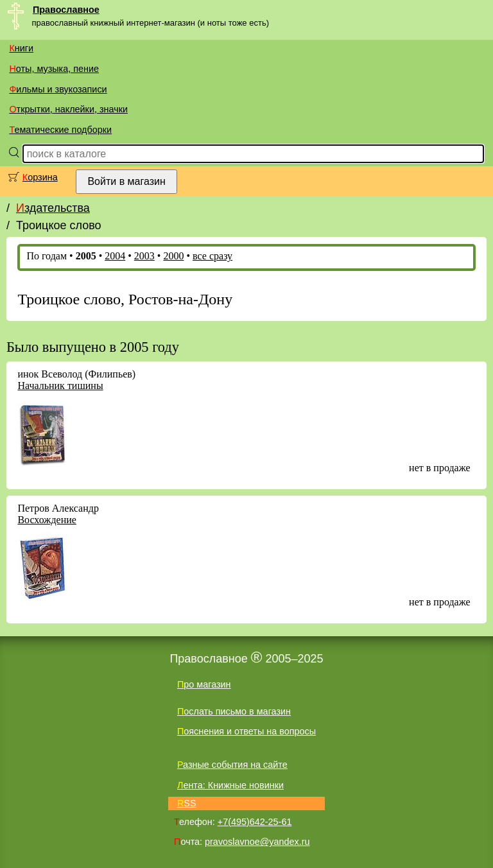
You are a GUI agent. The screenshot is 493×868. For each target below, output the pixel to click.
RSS (187, 803)
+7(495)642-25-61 (255, 822)
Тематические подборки (60, 130)
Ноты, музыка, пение (54, 69)
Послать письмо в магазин (234, 711)
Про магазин (204, 684)
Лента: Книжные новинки (230, 785)
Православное (66, 10)
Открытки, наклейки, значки (68, 109)
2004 (115, 256)
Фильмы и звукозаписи (58, 89)
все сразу (212, 256)
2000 (173, 256)
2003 (144, 256)
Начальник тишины (60, 386)
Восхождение (47, 520)
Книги (21, 48)
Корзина (40, 177)
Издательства (53, 208)
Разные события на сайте (232, 765)
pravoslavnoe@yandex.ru (257, 842)
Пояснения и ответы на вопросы (246, 731)
